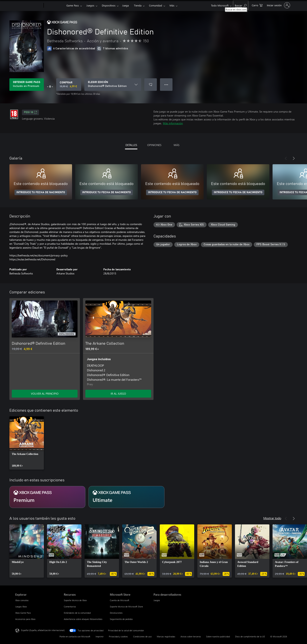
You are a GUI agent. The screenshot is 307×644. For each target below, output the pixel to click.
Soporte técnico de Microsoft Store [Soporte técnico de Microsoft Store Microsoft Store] (126, 607)
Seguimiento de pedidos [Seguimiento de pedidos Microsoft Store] (121, 619)
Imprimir (100, 636)
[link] (27, 443)
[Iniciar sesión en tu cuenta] (278, 5)
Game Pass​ (73, 5)
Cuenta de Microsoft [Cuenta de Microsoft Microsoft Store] (120, 600)
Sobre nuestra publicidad (218, 636)
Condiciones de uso (142, 636)
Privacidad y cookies (118, 636)
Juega (126, 5)
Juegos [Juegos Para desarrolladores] (157, 600)
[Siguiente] (294, 158)
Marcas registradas (166, 636)
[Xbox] (55, 5)
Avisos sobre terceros (191, 636)
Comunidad (156, 5)
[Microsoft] (29, 5)
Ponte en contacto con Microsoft (75, 636)
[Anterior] (286, 158)
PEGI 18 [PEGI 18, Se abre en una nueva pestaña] (30, 112)
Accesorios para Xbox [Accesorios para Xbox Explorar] (25, 619)
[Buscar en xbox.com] (241, 5)
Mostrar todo (272, 518)
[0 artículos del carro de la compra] (257, 5)
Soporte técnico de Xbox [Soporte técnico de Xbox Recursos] (75, 600)
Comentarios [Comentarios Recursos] (70, 607)
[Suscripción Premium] (47, 497)
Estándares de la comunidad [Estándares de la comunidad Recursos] (77, 613)
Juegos (90, 5)
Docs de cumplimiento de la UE (250, 636)
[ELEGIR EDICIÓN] (113, 85)
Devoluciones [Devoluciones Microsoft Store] (116, 613)
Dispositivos (109, 5)
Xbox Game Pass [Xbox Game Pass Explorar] (23, 613)
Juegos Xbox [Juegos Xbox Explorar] (21, 607)
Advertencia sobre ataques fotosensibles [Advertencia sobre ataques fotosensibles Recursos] (83, 619)
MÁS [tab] (177, 145)
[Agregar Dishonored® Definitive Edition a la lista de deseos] (151, 85)
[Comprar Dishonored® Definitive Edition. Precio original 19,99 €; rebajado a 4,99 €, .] (69, 85)
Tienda (138, 5)
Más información (173, 123)
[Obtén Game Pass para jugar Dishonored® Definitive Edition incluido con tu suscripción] (27, 85)
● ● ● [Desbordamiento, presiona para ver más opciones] (166, 84)
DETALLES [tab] (131, 145)
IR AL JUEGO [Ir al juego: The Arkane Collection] (118, 394)
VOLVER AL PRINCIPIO (45, 394)
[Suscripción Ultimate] (126, 497)
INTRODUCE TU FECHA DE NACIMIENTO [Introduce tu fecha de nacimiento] (41, 192)
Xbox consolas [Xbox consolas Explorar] (22, 600)
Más (172, 5)
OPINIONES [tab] (154, 145)
